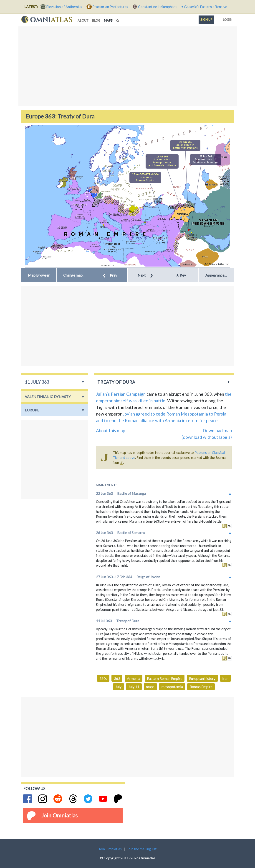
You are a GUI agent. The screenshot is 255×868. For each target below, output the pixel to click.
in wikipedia (230, 526)
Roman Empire (201, 687)
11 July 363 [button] (37, 382)
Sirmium (123, 215)
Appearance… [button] (216, 275)
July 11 (134, 687)
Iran (225, 678)
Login (227, 19)
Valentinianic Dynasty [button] (48, 397)
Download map (217, 430)
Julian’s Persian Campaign (121, 394)
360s (103, 678)
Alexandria (150, 251)
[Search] (118, 20)
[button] (74, 275)
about (83, 21)
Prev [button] (110, 275)
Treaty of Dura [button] (116, 382)
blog (96, 21)
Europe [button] (32, 410)
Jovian (129, 414)
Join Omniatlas (59, 815)
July (118, 687)
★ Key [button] (181, 275)
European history (202, 678)
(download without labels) (207, 437)
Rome (102, 227)
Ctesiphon (192, 235)
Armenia (134, 678)
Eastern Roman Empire (165, 678)
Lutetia (77, 201)
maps (109, 20)
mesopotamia (172, 687)
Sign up (206, 20)
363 (117, 678)
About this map (111, 430)
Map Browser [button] (39, 275)
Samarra (185, 231)
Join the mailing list (142, 849)
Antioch (167, 230)
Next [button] (145, 275)
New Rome (149, 218)
